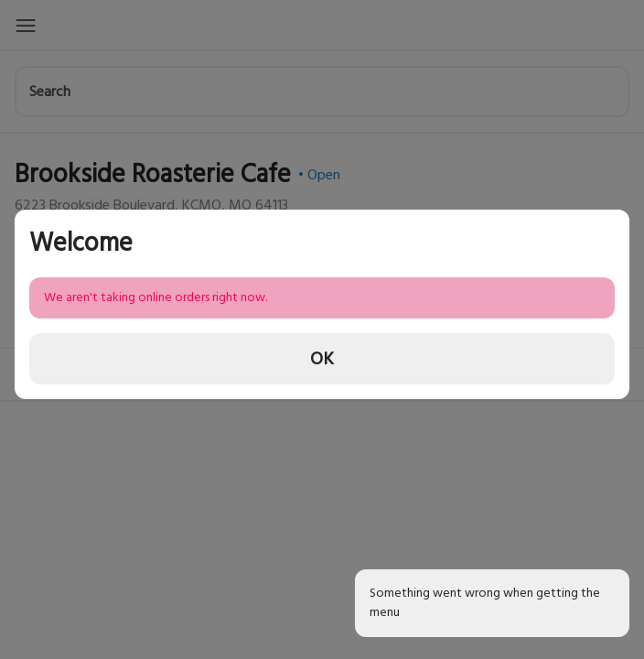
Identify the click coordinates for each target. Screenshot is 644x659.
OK (322, 359)
